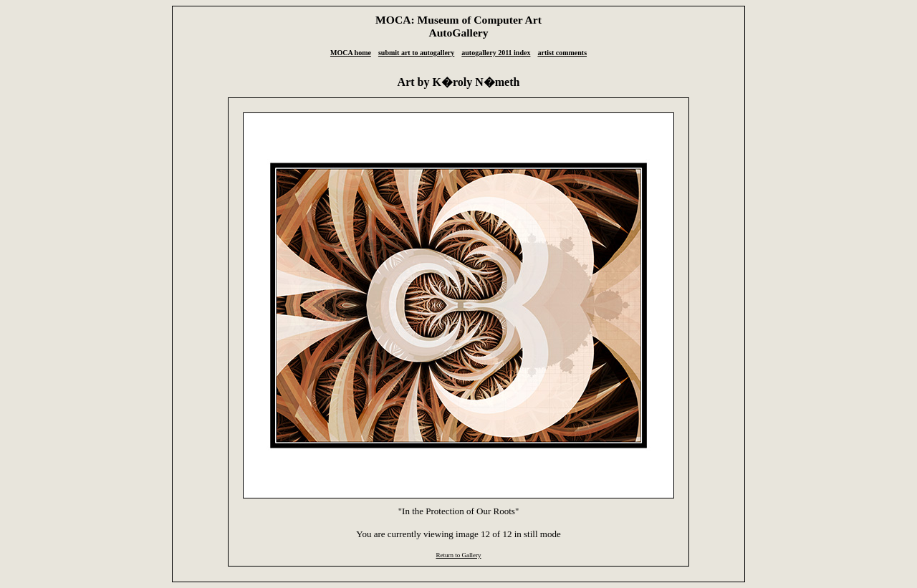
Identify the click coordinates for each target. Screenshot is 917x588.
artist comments (562, 53)
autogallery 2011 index (496, 53)
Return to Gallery (458, 555)
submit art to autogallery (416, 53)
